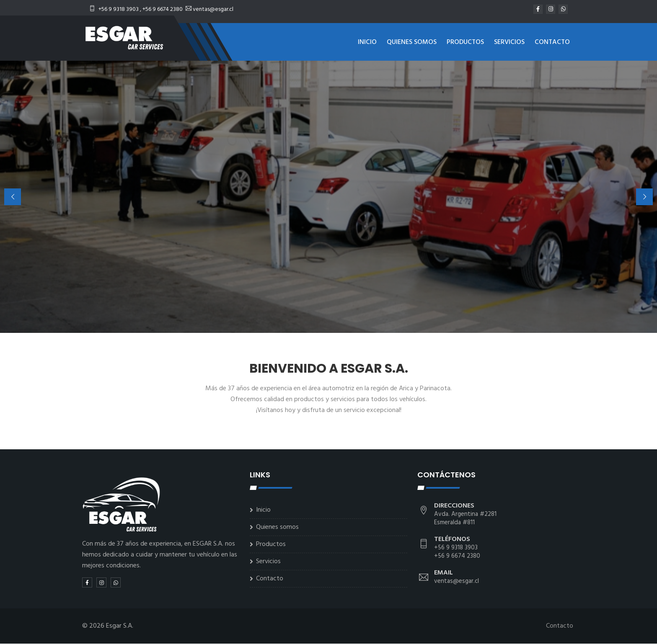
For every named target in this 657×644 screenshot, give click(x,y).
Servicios (509, 42)
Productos (465, 42)
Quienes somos (412, 42)
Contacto (552, 42)
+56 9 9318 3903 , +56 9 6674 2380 (137, 9)
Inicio (367, 42)
